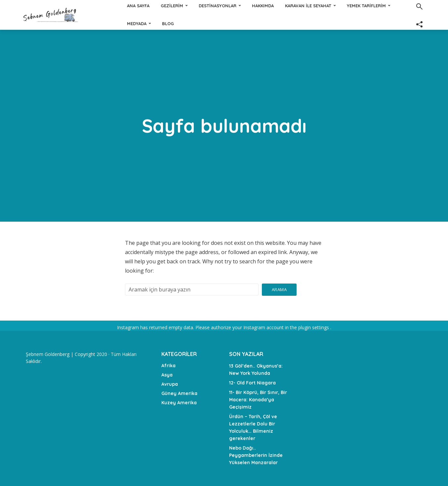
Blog (288, 23)
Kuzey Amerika (179, 403)
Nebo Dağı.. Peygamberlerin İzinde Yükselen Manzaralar (256, 455)
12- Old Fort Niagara (252, 383)
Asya (167, 375)
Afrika (168, 366)
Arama (279, 289)
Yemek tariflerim (212, 23)
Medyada (257, 23)
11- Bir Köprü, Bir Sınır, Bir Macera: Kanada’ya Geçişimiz (258, 400)
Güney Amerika (179, 393)
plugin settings (314, 327)
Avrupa (170, 384)
